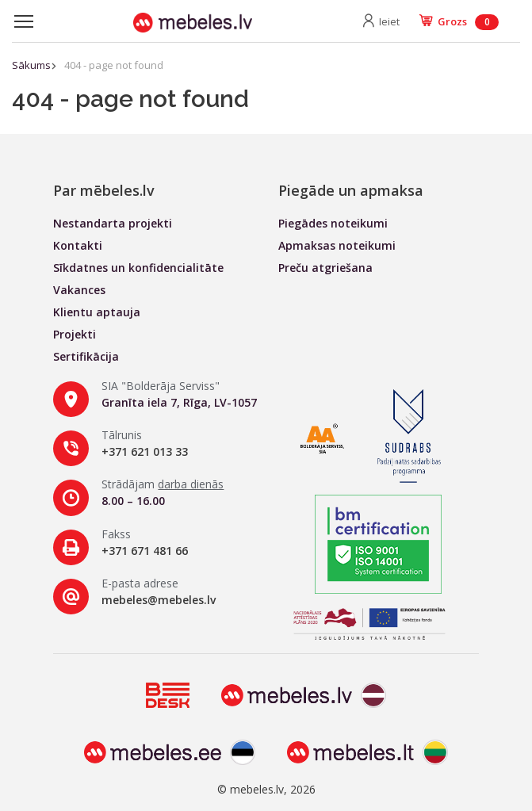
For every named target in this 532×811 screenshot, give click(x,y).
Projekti (75, 334)
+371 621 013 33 (145, 451)
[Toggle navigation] (24, 21)
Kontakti (78, 245)
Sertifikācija (86, 356)
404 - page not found (114, 65)
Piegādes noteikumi (333, 223)
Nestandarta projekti (113, 223)
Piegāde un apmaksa (351, 190)
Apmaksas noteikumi (337, 245)
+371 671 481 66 (145, 551)
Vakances (79, 290)
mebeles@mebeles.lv (159, 600)
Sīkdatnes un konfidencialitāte (138, 268)
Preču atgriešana (325, 268)
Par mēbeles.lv (104, 190)
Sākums (31, 65)
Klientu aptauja (97, 312)
